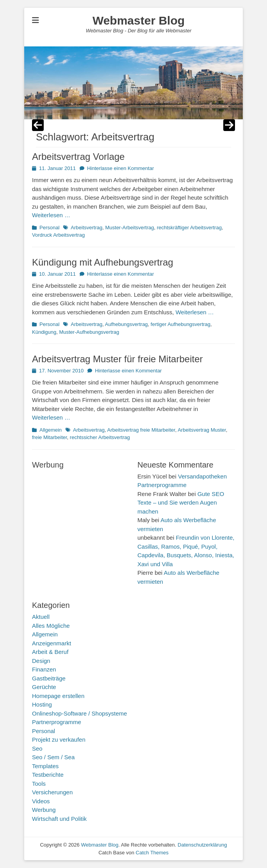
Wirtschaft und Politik (59, 819)
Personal (49, 228)
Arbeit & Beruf (50, 652)
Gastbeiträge (49, 678)
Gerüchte (44, 687)
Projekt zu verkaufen (59, 740)
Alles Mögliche (51, 626)
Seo (37, 748)
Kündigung (44, 332)
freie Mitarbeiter (50, 437)
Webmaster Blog (139, 20)
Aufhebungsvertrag (126, 324)
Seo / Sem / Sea (53, 757)
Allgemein (51, 430)
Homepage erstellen (58, 696)
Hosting (42, 704)
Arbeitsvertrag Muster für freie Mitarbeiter (117, 359)
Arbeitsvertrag (86, 228)
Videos (41, 801)
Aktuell (41, 617)
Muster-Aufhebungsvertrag (89, 332)
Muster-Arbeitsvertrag (129, 228)
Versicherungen (52, 792)
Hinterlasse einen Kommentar (120, 168)
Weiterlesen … (51, 215)
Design (41, 661)
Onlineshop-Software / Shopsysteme (79, 713)
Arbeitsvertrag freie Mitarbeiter (141, 430)
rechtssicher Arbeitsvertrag (100, 437)
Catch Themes (152, 853)
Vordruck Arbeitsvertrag (58, 235)
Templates (45, 766)
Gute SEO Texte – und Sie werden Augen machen (181, 503)
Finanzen (44, 669)
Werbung (44, 810)
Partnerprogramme (57, 722)
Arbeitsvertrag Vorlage (78, 157)
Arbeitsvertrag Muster (202, 430)
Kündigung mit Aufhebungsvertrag (103, 262)
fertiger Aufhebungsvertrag (181, 324)
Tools (39, 784)
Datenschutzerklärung (202, 845)
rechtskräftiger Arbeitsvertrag (189, 228)
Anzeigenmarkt (52, 643)
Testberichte (48, 775)
